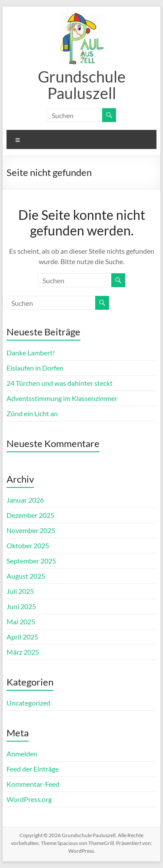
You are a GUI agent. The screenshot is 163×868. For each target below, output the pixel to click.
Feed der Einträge (33, 769)
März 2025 (23, 652)
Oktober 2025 (28, 545)
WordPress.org (29, 799)
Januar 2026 (25, 500)
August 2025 (26, 576)
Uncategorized (28, 703)
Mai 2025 (21, 621)
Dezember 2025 (30, 515)
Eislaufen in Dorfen (35, 368)
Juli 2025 (20, 591)
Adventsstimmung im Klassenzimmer (62, 398)
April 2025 (22, 637)
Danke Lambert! (31, 353)
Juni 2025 (21, 606)
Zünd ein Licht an (32, 413)
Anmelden (22, 754)
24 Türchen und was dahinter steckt (60, 383)
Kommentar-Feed (33, 784)
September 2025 (31, 561)
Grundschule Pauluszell (82, 85)
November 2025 (31, 530)
